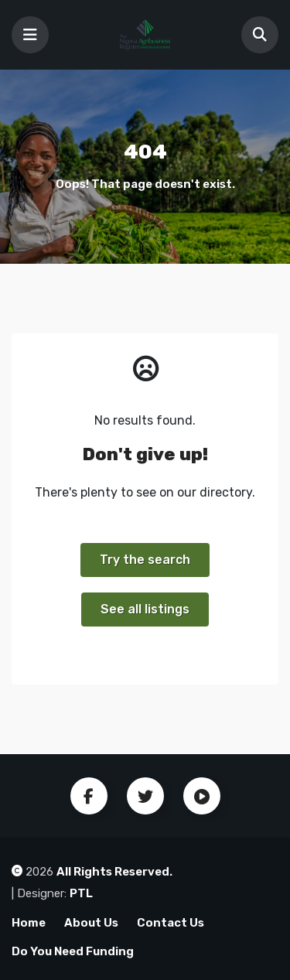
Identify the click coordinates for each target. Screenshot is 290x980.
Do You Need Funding (73, 951)
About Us (91, 923)
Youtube (202, 796)
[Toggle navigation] (30, 35)
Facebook (89, 796)
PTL (81, 893)
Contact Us (171, 923)
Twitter (145, 796)
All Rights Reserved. (114, 872)
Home (29, 923)
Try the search (145, 560)
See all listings (145, 609)
